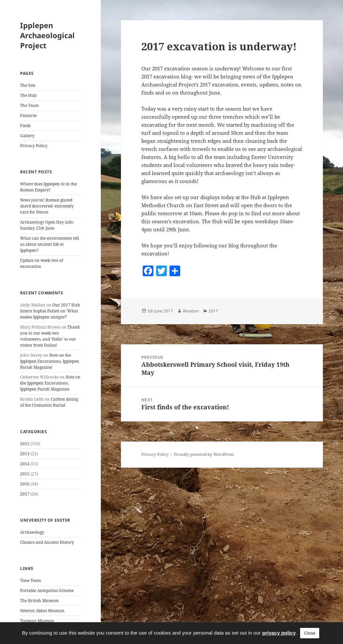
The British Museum (39, 601)
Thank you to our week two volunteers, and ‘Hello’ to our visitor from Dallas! (50, 336)
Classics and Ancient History (47, 542)
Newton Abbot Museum (42, 611)
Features (28, 115)
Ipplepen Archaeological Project (47, 35)
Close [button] (310, 633)
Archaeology (32, 532)
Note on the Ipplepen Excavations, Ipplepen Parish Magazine (50, 361)
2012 (25, 444)
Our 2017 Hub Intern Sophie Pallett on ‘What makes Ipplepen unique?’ (50, 311)
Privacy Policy (34, 146)
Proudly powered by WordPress (204, 454)
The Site (28, 85)
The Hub (28, 95)
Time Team (30, 580)
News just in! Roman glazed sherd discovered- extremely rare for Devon (47, 206)
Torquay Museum (37, 621)
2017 (25, 494)
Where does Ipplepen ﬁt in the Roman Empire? (48, 187)
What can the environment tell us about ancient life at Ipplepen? (50, 244)
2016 (25, 484)
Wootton (191, 311)
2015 (25, 474)
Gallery (27, 136)
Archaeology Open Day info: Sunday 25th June (47, 225)
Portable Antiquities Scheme (47, 591)
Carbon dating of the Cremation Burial (49, 402)
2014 (25, 464)
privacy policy (279, 633)
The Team (29, 105)
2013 (25, 454)
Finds (25, 126)
